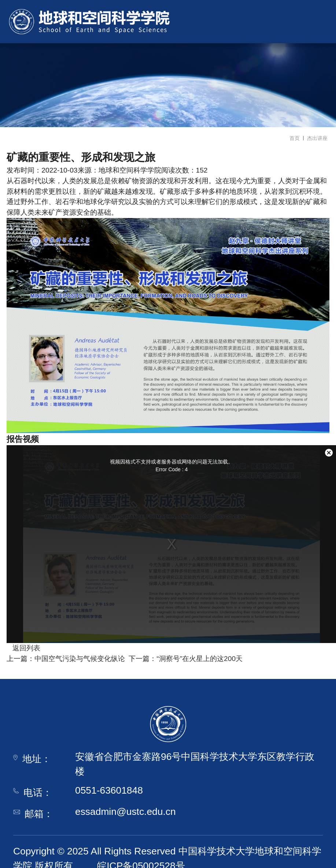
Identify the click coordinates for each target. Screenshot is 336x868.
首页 (295, 138)
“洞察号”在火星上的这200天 (200, 659)
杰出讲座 (317, 138)
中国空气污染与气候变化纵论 (80, 659)
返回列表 (23, 648)
